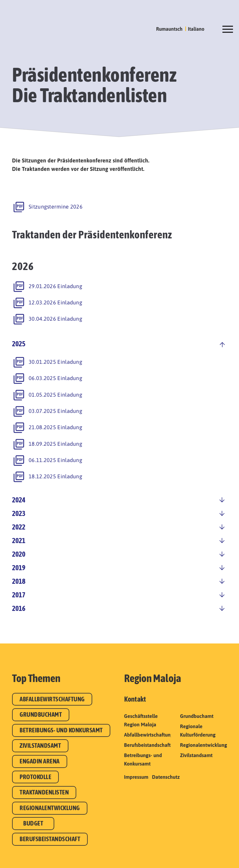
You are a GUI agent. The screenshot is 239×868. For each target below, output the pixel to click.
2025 (19, 344)
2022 (19, 527)
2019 (19, 568)
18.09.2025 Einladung (55, 444)
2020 (19, 554)
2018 (19, 581)
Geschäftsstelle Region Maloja (141, 720)
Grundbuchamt (41, 714)
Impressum (136, 777)
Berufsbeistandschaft (50, 839)
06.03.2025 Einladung (55, 378)
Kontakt (135, 699)
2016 (19, 608)
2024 (19, 500)
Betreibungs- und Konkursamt (61, 730)
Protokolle (35, 777)
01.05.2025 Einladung (55, 395)
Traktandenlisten (44, 792)
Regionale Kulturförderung (198, 731)
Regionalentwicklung (50, 808)
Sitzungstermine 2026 (56, 207)
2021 (19, 541)
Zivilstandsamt (40, 745)
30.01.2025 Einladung (55, 362)
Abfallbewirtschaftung (52, 699)
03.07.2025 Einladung (55, 411)
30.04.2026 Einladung (55, 319)
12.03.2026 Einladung (55, 302)
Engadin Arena (40, 761)
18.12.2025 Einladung (55, 476)
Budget (33, 823)
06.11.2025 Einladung (55, 460)
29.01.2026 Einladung (55, 286)
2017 (19, 595)
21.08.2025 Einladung (55, 427)
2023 (19, 513)
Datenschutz (166, 777)
